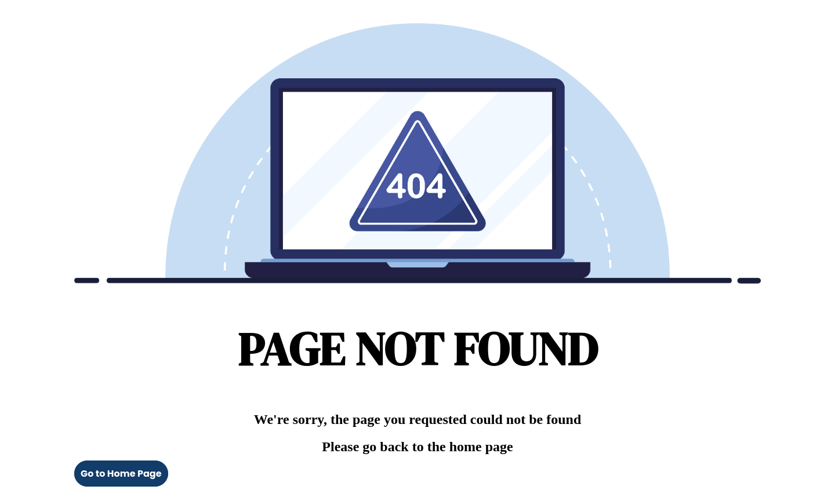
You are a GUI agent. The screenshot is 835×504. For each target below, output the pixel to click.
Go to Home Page (121, 474)
